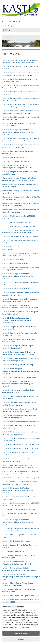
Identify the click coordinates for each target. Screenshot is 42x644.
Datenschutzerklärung (31, 622)
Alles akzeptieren (21, 633)
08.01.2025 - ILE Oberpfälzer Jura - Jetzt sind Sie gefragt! (20, 478)
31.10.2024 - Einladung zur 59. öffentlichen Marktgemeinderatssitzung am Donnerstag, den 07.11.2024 (17, 522)
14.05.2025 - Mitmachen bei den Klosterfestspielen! (19, 377)
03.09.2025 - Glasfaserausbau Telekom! (15, 263)
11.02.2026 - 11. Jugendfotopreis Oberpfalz (16, 161)
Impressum (25, 627)
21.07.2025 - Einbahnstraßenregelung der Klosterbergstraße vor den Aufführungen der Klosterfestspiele (16, 320)
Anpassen (21, 639)
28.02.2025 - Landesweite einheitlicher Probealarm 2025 (21, 422)
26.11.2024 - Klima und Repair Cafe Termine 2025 (18, 509)
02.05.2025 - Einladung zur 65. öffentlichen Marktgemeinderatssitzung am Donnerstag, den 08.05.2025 (17, 384)
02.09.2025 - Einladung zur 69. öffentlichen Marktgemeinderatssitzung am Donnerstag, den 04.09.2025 (17, 276)
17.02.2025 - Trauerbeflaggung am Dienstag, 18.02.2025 (20, 445)
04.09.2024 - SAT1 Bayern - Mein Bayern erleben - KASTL (20, 596)
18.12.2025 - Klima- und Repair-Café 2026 (16, 222)
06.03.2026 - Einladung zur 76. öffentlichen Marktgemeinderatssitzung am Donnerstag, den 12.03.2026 (17, 132)
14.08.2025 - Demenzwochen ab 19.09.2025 (16, 289)
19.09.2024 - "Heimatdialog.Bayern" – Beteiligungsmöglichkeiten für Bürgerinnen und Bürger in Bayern (21, 577)
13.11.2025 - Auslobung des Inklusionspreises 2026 (19, 226)
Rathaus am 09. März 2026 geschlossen (15, 157)
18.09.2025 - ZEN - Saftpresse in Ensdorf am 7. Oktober (20, 237)
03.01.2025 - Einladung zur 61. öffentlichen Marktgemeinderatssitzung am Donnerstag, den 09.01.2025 (17, 490)
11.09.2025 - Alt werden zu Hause (13, 259)
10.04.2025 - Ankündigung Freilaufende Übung (17, 365)
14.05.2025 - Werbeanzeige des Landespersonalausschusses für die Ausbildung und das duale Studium (20, 371)
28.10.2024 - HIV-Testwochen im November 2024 (18, 541)
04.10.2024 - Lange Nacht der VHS (13, 551)
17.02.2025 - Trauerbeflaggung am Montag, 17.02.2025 (20, 449)
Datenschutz (15, 627)
